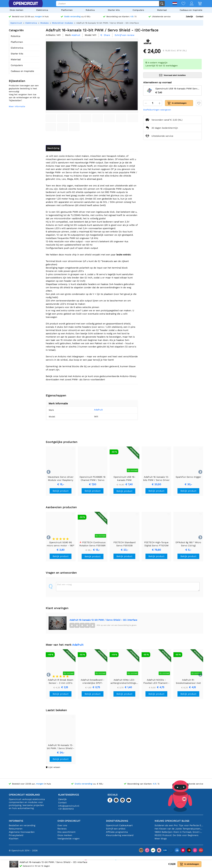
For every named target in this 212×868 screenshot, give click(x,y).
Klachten (14, 839)
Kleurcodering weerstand (120, 835)
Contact (200, 17)
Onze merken (17, 10)
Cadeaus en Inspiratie (191, 10)
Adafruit (94, 410)
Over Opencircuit (69, 821)
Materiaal (162, 10)
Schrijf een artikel (116, 829)
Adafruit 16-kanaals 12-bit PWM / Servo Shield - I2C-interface (103, 620)
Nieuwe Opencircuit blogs (172, 821)
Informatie (16, 821)
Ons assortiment (66, 832)
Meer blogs (161, 839)
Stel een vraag (64, 584)
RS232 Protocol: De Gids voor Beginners (176, 835)
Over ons (62, 825)
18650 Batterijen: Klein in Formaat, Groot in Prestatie (179, 832)
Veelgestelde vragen (68, 839)
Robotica (90, 10)
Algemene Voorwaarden (22, 832)
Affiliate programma (117, 832)
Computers (138, 10)
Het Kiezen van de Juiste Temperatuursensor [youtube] (179, 829)
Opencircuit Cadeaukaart (119, 825)
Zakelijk (189, 17)
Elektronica (42, 10)
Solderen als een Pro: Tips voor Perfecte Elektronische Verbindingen (179, 825)
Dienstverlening (117, 821)
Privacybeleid (16, 835)
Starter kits (114, 10)
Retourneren (16, 829)
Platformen (67, 10)
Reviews (62, 829)
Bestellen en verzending (22, 825)
